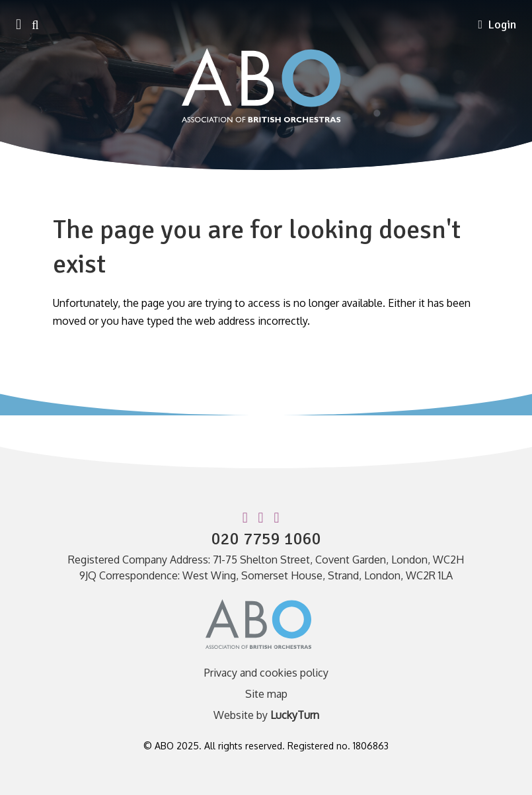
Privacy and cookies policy (266, 673)
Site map (266, 694)
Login (497, 24)
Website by (266, 715)
